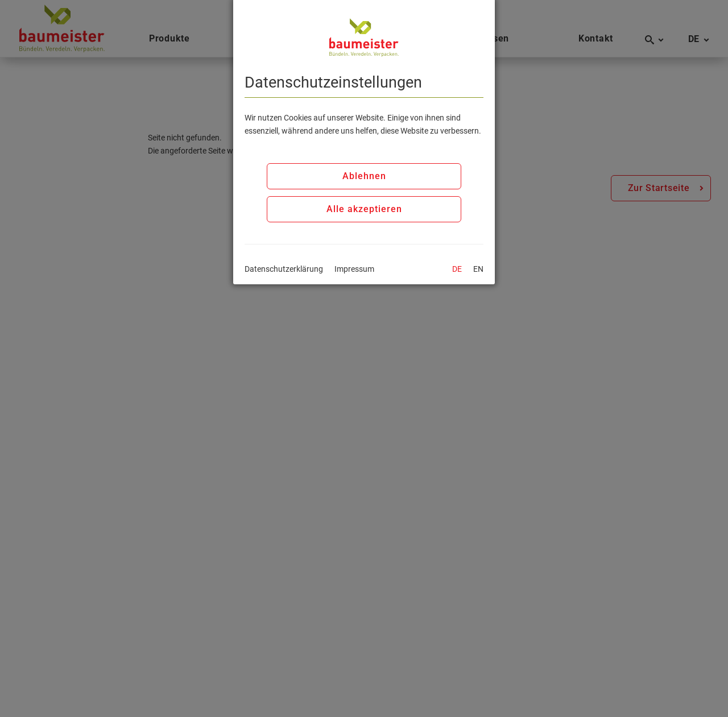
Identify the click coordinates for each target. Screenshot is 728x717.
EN (478, 269)
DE (457, 269)
